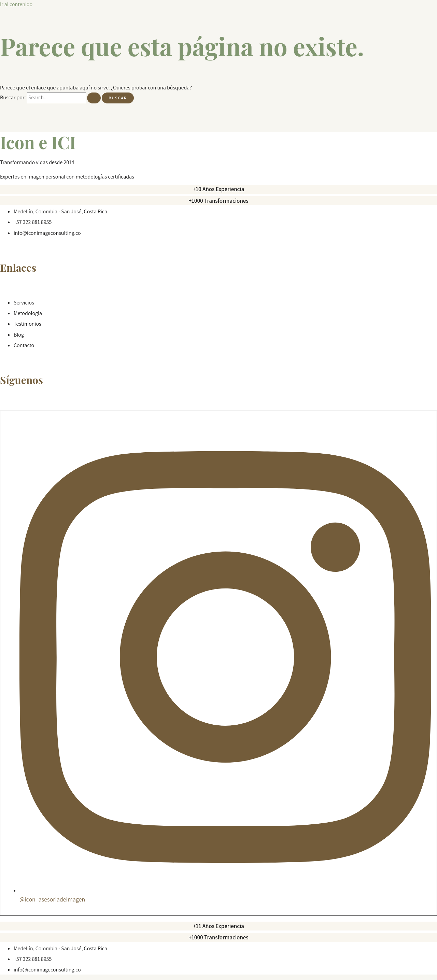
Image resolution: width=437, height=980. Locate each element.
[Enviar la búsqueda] (94, 98)
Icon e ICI (38, 142)
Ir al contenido (16, 4)
